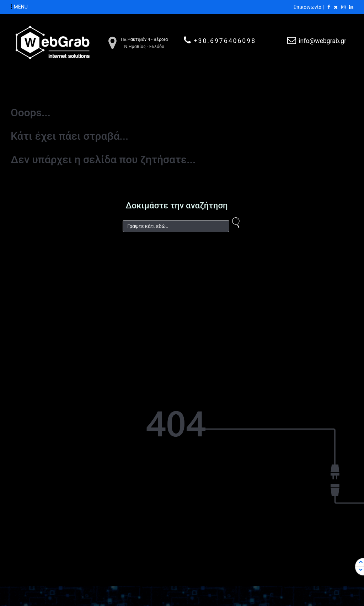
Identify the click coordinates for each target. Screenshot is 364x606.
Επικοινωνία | (309, 7)
